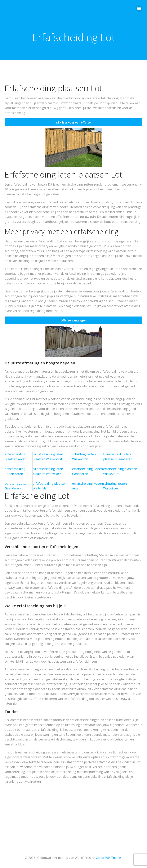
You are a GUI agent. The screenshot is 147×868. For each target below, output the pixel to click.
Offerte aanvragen (73, 320)
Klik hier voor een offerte (73, 122)
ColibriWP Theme (108, 858)
